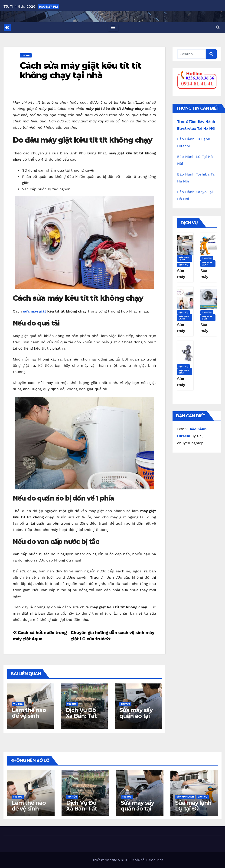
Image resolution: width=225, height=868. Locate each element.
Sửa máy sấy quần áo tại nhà (136, 716)
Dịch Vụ (184, 265)
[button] (218, 27)
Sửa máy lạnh (184, 258)
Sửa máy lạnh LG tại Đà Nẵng (193, 809)
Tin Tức (26, 55)
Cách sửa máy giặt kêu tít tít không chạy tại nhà (80, 70)
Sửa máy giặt (207, 318)
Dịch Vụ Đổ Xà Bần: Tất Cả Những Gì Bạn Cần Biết (83, 719)
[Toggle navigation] (113, 28)
